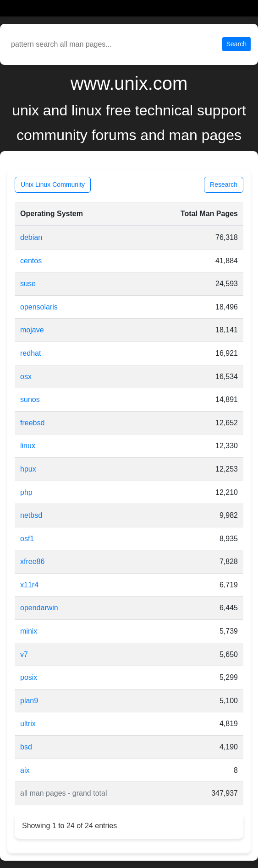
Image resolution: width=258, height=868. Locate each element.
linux (28, 446)
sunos (30, 399)
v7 (24, 654)
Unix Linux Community (53, 184)
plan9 (29, 701)
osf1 (27, 539)
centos (31, 261)
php (26, 492)
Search (236, 44)
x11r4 (29, 585)
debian (31, 237)
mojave (32, 330)
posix (29, 677)
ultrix (28, 724)
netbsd (31, 515)
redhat (30, 353)
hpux (28, 469)
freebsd (32, 423)
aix (25, 770)
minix (29, 631)
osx (26, 377)
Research (224, 184)
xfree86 (32, 561)
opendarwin (39, 608)
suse (28, 284)
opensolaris (39, 307)
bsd (26, 747)
